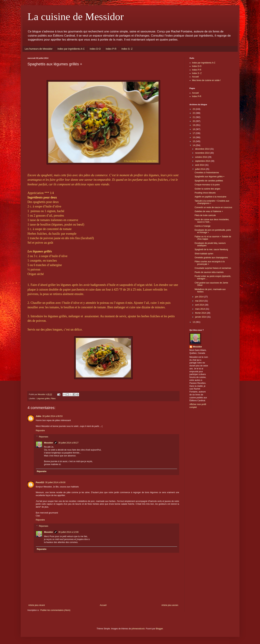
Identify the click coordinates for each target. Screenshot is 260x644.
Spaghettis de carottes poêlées (209, 181)
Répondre (40, 431)
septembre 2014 (203, 161)
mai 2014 (200, 301)
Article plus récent (37, 605)
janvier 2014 (201, 317)
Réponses (44, 437)
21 (194, 117)
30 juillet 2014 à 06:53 (52, 416)
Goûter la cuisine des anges (207, 189)
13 (194, 322)
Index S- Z (127, 49)
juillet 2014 (200, 169)
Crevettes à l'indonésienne (207, 173)
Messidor (49, 443)
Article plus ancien (170, 605)
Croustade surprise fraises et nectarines (213, 268)
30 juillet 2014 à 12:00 (68, 532)
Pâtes (53, 398)
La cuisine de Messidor (76, 17)
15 (194, 141)
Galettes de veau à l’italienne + (209, 211)
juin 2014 (200, 297)
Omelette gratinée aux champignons (211, 258)
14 (194, 145)
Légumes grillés (43, 398)
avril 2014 (200, 305)
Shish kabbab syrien (204, 254)
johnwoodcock (138, 629)
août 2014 (200, 165)
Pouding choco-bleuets (205, 193)
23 (194, 109)
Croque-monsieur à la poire (207, 185)
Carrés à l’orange (202, 226)
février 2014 (201, 313)
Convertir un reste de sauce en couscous (213, 207)
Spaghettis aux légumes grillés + (209, 177)
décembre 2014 (203, 149)
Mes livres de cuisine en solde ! (207, 80)
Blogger (159, 629)
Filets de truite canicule (205, 215)
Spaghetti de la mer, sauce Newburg (211, 249)
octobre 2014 (201, 157)
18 (194, 129)
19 (194, 125)
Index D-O (95, 49)
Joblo (39, 416)
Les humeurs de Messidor (39, 49)
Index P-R (111, 49)
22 (194, 113)
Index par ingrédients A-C (71, 49)
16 (194, 137)
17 (194, 133)
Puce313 (40, 482)
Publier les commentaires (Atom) (55, 610)
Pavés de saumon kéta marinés (209, 272)
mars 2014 (200, 309)
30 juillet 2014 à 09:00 (55, 482)
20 (194, 121)
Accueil (103, 605)
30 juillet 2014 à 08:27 (68, 443)
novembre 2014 (203, 153)
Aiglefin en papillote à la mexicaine (210, 197)
